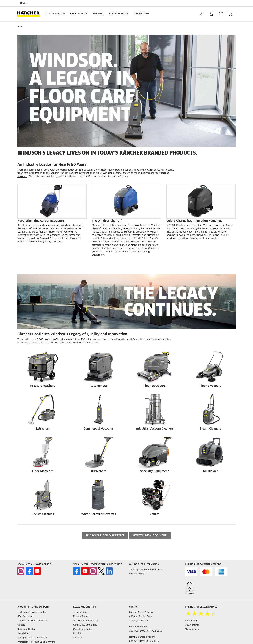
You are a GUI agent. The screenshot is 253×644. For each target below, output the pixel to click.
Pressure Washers (43, 386)
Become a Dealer (26, 629)
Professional (79, 14)
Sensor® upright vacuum (64, 173)
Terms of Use (80, 612)
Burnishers (99, 471)
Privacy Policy (81, 616)
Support (98, 14)
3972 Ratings (192, 625)
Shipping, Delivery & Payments (146, 570)
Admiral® (27, 229)
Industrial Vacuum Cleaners (154, 429)
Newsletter (23, 634)
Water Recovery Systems (99, 514)
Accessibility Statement (86, 621)
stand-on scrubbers (134, 242)
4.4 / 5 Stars (192, 621)
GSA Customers (25, 616)
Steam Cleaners (210, 429)
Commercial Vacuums (99, 429)
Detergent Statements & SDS (32, 638)
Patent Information (83, 629)
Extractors (43, 429)
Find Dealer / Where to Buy (32, 612)
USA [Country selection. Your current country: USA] (24, 3)
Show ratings (192, 629)
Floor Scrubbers (155, 386)
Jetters (155, 514)
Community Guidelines (85, 625)
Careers (21, 625)
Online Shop (142, 14)
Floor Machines (43, 471)
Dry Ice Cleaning (43, 514)
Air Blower (210, 471)
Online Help (153, 641)
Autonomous (99, 386)
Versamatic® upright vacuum (76, 170)
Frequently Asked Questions (32, 621)
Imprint (77, 634)
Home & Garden (55, 14)
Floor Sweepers (210, 386)
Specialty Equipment (154, 471)
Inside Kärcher (119, 14)
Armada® (55, 235)
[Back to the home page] (30, 14)
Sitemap (78, 638)
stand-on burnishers (142, 245)
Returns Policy (137, 574)
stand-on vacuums (115, 245)
